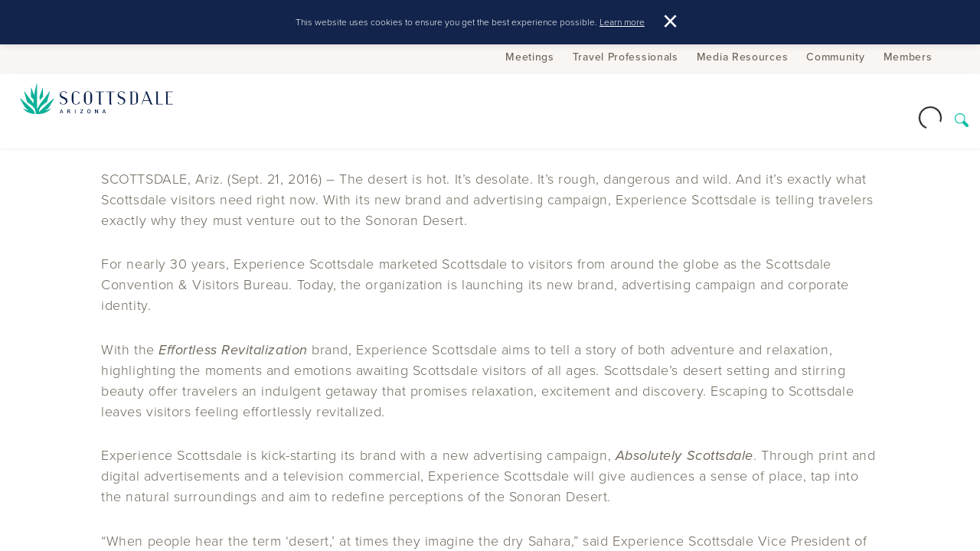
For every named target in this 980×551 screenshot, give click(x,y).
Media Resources (743, 57)
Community (835, 57)
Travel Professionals (626, 57)
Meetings (530, 57)
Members (908, 57)
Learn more (622, 22)
